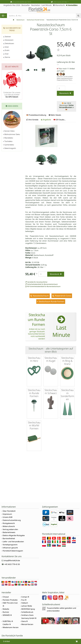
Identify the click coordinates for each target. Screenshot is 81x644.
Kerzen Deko (9, 131)
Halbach (25, 603)
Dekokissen (9, 43)
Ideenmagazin (10, 148)
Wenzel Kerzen (27, 624)
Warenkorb (59, 5)
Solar (6, 47)
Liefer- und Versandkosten (13, 542)
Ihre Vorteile (32, 120)
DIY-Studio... (60, 120)
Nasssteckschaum (41, 296)
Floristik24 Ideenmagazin (13, 551)
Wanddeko (8, 138)
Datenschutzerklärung (12, 520)
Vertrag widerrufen (10, 529)
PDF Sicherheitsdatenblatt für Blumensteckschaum (43, 286)
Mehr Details (55, 115)
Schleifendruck (27, 612)
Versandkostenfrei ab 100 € (22, 2)
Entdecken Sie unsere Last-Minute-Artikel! (12, 95)
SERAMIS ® (7, 615)
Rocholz (6, 612)
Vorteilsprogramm (10, 545)
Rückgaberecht (9, 523)
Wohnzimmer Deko (12, 134)
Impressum (7, 514)
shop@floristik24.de (12, 560)
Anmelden (72, 5)
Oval (6, 54)
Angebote (46, 120)
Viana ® (24, 621)
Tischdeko (8, 141)
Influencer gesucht (10, 548)
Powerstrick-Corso (63, 296)
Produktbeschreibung (36, 115)
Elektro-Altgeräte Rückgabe (14, 535)
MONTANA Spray (28, 609)
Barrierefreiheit (9, 538)
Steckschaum (19, 20)
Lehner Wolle (27, 606)
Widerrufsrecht (9, 526)
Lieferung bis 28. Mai (61, 2)
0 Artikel (6, 641)
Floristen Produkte (10, 600)
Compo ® (25, 597)
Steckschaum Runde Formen (35, 20)
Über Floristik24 (9, 511)
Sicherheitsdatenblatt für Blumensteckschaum (42, 284)
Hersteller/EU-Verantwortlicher (36, 282)
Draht (6, 50)
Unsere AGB (7, 517)
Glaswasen (8, 40)
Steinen (7, 37)
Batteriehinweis (9, 532)
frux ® (24, 600)
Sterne (7, 57)
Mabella (6, 609)
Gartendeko (9, 145)
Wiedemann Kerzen (11, 627)
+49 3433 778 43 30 (12, 564)
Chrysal (6, 597)
